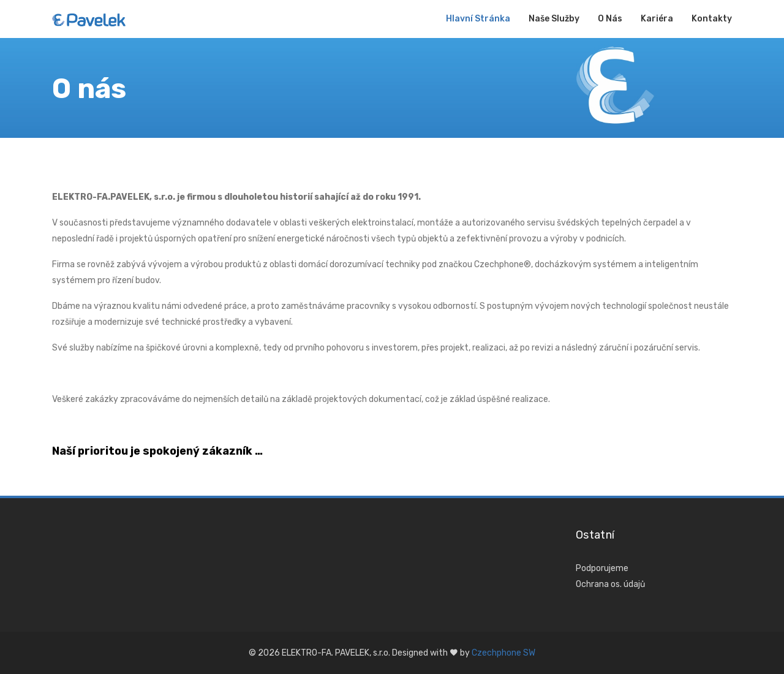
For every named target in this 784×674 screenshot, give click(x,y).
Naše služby (554, 19)
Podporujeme (602, 568)
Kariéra (657, 19)
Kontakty (712, 19)
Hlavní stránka (478, 19)
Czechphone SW (503, 653)
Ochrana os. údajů (610, 584)
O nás (610, 19)
